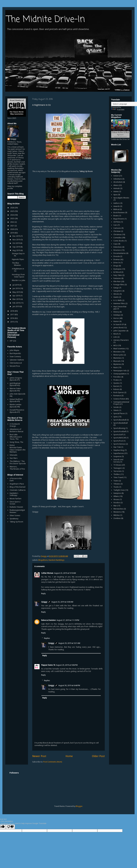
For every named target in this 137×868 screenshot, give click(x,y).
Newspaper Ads (120, 371)
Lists (115, 337)
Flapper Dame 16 (48, 665)
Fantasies (117, 278)
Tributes (117, 484)
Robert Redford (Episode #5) (16, 400)
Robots (116, 389)
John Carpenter (120, 331)
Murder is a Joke (19, 280)
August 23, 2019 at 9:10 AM (65, 573)
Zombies (117, 518)
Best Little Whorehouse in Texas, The (16, 437)
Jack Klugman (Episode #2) (15, 384)
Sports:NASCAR (120, 438)
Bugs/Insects (119, 219)
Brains (116, 216)
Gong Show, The (16, 442)
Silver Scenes (15, 515)
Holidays (117, 315)
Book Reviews (119, 212)
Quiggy (44, 602)
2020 (12, 229)
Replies (47, 638)
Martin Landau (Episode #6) (15, 406)
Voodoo (117, 503)
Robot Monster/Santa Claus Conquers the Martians (18, 449)
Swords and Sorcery (118, 461)
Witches (117, 515)
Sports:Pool (118, 441)
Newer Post (39, 756)
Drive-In (117, 263)
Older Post (98, 756)
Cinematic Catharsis (18, 490)
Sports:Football (120, 431)
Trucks (116, 487)
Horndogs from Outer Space (18, 276)
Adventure (118, 179)
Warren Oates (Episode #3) (15, 390)
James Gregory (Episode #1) (16, 379)
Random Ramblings (56, 560)
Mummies (117, 358)
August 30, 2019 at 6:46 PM (69, 685)
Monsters (117, 352)
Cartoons (117, 228)
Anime (116, 191)
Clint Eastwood (16, 363)
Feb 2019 (16, 303)
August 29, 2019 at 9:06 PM (67, 665)
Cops (116, 244)
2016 (12, 318)
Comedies (118, 238)
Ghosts (116, 294)
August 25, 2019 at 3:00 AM (62, 602)
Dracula (117, 256)
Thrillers (117, 474)
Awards (117, 206)
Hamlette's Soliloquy (14, 494)
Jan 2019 (16, 306)
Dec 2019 (16, 236)
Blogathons (43, 560)
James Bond (118, 328)
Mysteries (117, 364)
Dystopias (117, 269)
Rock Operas (119, 392)
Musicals (117, 361)
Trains (116, 481)
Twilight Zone (119, 490)
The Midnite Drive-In (46, 20)
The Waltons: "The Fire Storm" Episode (18, 462)
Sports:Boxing (119, 428)
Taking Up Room (16, 522)
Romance (117, 396)
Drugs (116, 266)
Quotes (116, 383)
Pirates (116, 380)
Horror (116, 318)
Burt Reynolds (15, 353)
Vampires (117, 493)
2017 (12, 315)
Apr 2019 (16, 296)
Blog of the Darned (17, 487)
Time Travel (118, 477)
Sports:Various (119, 444)
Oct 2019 (16, 243)
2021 (12, 226)
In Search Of (119, 324)
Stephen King (119, 450)
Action (116, 176)
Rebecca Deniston (48, 620)
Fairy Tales (118, 275)
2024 (12, 215)
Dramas (117, 259)
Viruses (116, 499)
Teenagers (118, 468)
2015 (12, 322)
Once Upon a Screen (15, 503)
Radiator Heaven (16, 507)
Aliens (116, 185)
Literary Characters (121, 340)
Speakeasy (14, 519)
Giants (116, 297)
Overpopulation (120, 374)
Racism (116, 386)
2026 (12, 208)
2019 (12, 233)
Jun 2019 (16, 288)
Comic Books (119, 241)
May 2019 (17, 292)
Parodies (117, 377)
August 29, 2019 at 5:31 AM (69, 643)
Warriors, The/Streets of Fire (17, 468)
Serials (116, 407)
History (116, 312)
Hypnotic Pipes (18, 259)
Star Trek (117, 447)
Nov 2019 (17, 240)
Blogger (79, 806)
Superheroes (119, 453)
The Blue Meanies (16, 264)
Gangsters (118, 291)
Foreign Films (119, 285)
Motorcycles (118, 355)
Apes (115, 195)
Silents (116, 410)
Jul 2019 (16, 285)
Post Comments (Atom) (53, 762)
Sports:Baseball (120, 420)
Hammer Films (119, 303)
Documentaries (120, 253)
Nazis (116, 367)
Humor (116, 321)
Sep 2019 (16, 247)
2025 (12, 211)
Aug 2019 (17, 250)
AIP (11, 341)
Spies (116, 417)
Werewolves (118, 509)
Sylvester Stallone (17, 360)
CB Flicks (117, 222)
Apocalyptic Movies (121, 198)
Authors (117, 203)
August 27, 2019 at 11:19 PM (68, 620)
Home (69, 756)
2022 (12, 222)
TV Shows (117, 465)
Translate (118, 110)
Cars (115, 225)
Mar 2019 (17, 299)
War (115, 506)
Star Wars (14, 458)
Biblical (116, 209)
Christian (117, 231)
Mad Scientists (119, 349)
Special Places (119, 413)
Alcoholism (118, 182)
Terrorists (117, 471)
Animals (117, 188)
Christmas (117, 234)
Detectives (118, 247)
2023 (12, 218)
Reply (43, 593)
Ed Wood (117, 272)
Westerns (117, 512)
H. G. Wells (118, 300)
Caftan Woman (47, 573)
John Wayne (14, 350)
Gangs (116, 288)
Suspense (117, 456)
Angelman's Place (17, 484)
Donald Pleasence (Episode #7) (17, 411)
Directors (117, 250)
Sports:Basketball (121, 423)
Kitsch (116, 334)
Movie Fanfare (15, 499)
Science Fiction (119, 399)
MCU (115, 345)
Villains (116, 496)
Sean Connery (15, 357)
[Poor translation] (10, 827)
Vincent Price (15, 366)
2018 (12, 311)
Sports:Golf (118, 435)
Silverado (14, 455)
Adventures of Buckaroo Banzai (16, 430)
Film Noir (117, 281)
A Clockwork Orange (15, 425)
